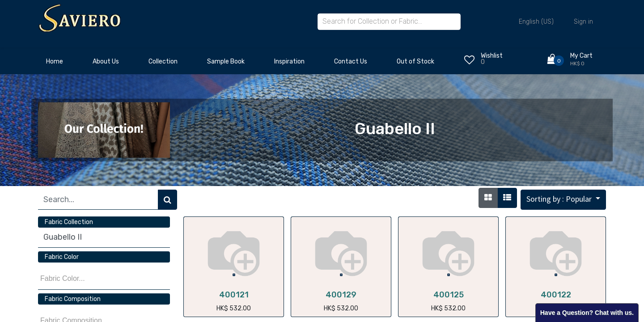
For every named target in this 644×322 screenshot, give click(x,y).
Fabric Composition (73, 299)
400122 (556, 295)
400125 (449, 295)
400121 (234, 295)
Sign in (583, 22)
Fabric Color (62, 257)
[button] (563, 200)
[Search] (167, 200)
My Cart (581, 56)
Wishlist (492, 56)
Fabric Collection (69, 222)
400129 (341, 295)
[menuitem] (55, 64)
